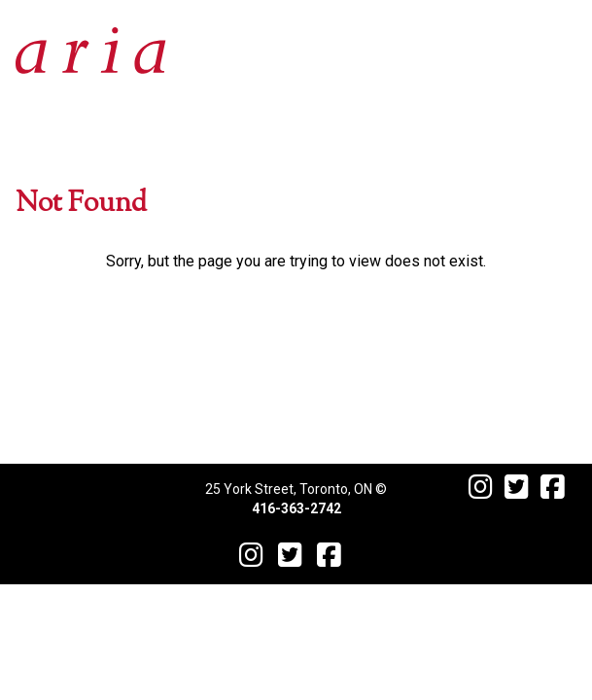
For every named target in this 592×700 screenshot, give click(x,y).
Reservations (296, 376)
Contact (296, 422)
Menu (296, 329)
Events (296, 282)
